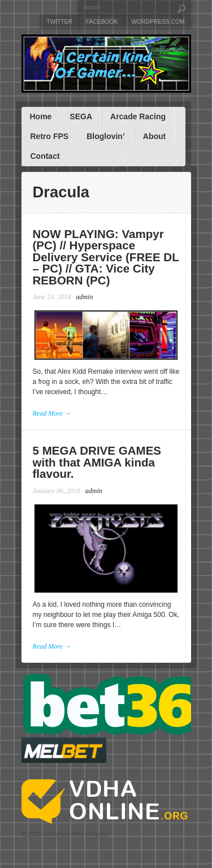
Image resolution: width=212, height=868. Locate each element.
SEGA (81, 116)
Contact (45, 156)
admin (84, 297)
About (154, 136)
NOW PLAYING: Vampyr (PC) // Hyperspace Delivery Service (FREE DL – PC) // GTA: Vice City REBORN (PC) (106, 257)
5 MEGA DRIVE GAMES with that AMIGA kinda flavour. (97, 462)
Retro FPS (49, 136)
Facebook (102, 22)
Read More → (52, 413)
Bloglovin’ (106, 136)
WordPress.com (158, 22)
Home (40, 116)
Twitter (59, 22)
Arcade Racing (138, 116)
